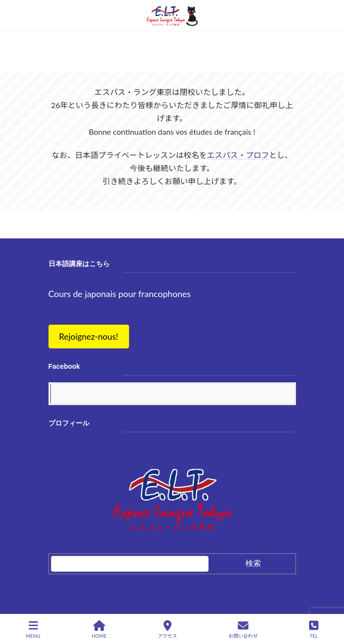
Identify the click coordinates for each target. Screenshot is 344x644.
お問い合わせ (243, 629)
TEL (314, 629)
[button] (89, 337)
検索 (253, 563)
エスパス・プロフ (238, 155)
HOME (99, 629)
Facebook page (172, 394)
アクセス (168, 629)
